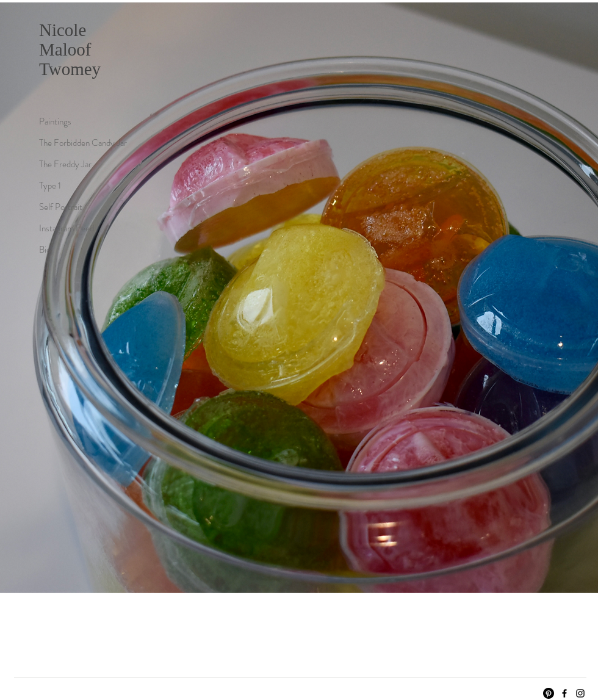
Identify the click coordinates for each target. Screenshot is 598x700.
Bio (45, 250)
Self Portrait (61, 207)
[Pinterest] (549, 693)
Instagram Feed (67, 228)
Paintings (55, 121)
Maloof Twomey (70, 59)
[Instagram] (580, 693)
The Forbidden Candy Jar (82, 143)
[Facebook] (564, 693)
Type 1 (50, 186)
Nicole (63, 30)
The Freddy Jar (65, 164)
